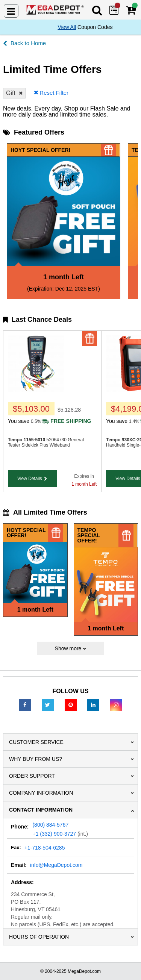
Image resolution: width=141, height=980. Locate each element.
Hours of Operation (39, 937)
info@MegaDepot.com (56, 865)
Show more (68, 648)
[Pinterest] (71, 704)
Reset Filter (54, 93)
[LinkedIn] (93, 704)
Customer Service (36, 742)
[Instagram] (116, 704)
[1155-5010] (36, 390)
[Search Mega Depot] (98, 10)
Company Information (41, 793)
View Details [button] (30, 479)
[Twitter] (48, 704)
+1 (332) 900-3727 (54, 834)
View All (67, 27)
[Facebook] (25, 704)
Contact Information (41, 810)
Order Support (32, 776)
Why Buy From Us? (36, 759)
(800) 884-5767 (50, 825)
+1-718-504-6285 (45, 848)
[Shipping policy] (66, 421)
